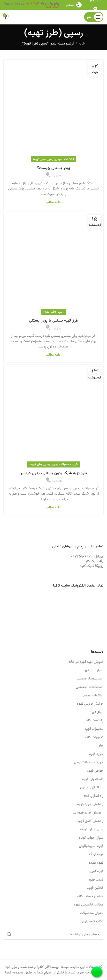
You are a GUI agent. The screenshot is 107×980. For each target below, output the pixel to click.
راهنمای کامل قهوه (90, 821)
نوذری (58, 175)
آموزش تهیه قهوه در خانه (86, 662)
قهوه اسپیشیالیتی (91, 846)
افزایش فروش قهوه (90, 704)
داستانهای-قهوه (93, 779)
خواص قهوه (95, 771)
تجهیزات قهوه (94, 729)
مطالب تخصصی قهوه (89, 905)
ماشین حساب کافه (90, 897)
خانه (82, 44)
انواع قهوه (97, 712)
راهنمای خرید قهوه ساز (87, 813)
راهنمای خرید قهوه (90, 804)
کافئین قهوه (95, 888)
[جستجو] (73, 5)
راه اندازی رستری (92, 788)
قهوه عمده (96, 863)
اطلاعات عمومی (65, 159)
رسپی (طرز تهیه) (43, 159)
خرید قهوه (96, 754)
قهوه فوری (96, 871)
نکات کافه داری (93, 922)
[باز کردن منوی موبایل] (94, 17)
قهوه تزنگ (96, 855)
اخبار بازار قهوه (93, 671)
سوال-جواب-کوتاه (91, 838)
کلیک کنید (33, 3)
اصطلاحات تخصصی (90, 687)
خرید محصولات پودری (64, 464)
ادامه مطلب (53, 202)
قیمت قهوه (96, 880)
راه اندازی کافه (93, 796)
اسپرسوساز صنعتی (90, 679)
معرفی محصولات (92, 913)
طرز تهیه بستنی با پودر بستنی (53, 320)
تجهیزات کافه (94, 738)
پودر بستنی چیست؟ (53, 168)
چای (100, 746)
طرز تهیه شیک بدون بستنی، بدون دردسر (54, 473)
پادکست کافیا (94, 721)
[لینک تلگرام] (95, 9)
